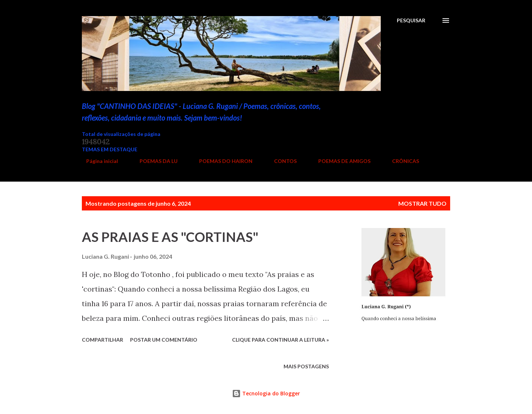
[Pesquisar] (411, 20)
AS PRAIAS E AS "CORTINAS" (170, 237)
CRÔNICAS (401, 161)
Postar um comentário (164, 340)
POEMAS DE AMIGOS (340, 161)
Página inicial (98, 161)
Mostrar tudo (422, 203)
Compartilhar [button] (102, 340)
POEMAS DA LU (154, 161)
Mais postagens (306, 366)
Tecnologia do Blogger (266, 393)
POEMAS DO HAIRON (221, 161)
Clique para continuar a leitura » (280, 340)
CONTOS (281, 161)
